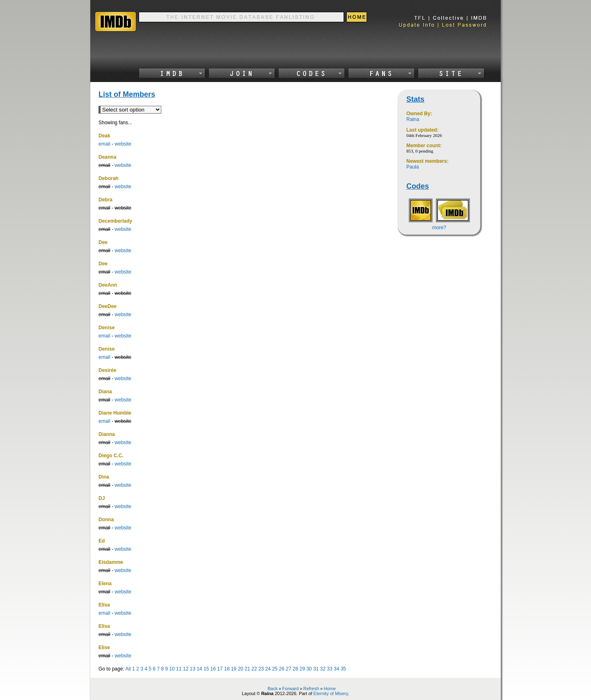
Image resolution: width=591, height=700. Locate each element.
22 (254, 669)
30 (309, 669)
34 (336, 669)
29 (302, 669)
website (123, 144)
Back (273, 689)
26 (282, 669)
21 (247, 669)
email (104, 144)
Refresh (311, 689)
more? (439, 228)
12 (186, 669)
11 (179, 669)
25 (275, 669)
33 (330, 669)
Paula (413, 167)
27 (288, 669)
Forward (291, 689)
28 (295, 669)
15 (206, 669)
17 (220, 669)
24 (268, 669)
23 (261, 669)
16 (213, 669)
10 (172, 669)
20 (240, 669)
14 (199, 669)
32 (323, 669)
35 (343, 669)
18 (227, 669)
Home (330, 689)
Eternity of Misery (331, 693)
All (128, 669)
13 (192, 669)
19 (234, 669)
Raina (413, 119)
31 (316, 669)
